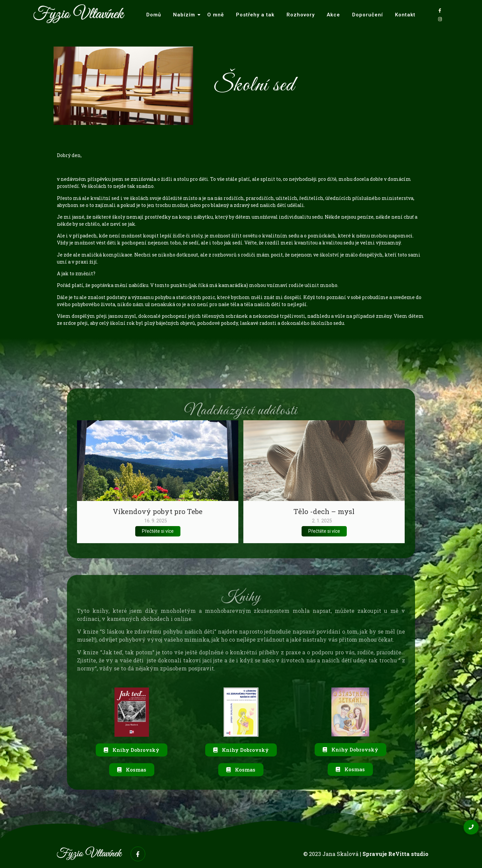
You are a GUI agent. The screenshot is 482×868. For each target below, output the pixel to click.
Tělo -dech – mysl (324, 512)
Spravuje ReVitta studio (395, 854)
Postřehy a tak (255, 15)
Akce (333, 15)
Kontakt (405, 15)
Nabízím (186, 15)
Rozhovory (301, 15)
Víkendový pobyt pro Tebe (158, 512)
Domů (154, 15)
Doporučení (368, 15)
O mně (216, 15)
